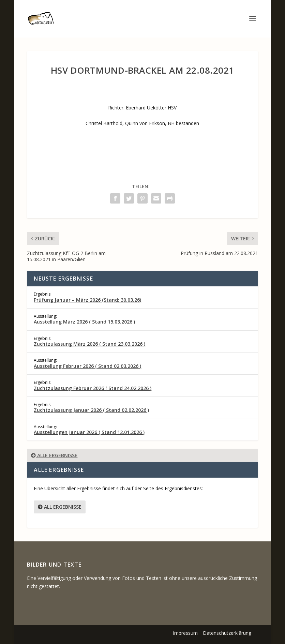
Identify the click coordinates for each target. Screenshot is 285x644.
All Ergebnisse (60, 507)
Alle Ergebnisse (54, 455)
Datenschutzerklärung (227, 633)
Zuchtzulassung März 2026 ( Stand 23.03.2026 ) (89, 344)
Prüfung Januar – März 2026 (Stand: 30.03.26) (87, 300)
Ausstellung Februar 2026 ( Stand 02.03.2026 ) (87, 366)
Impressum (185, 633)
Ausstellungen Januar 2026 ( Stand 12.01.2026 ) (89, 432)
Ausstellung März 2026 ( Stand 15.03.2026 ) (84, 322)
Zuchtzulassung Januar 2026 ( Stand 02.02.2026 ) (91, 410)
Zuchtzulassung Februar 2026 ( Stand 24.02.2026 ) (93, 388)
